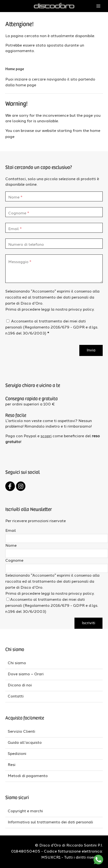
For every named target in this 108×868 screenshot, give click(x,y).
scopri (46, 436)
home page (26, 85)
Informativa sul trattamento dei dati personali (50, 822)
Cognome (14, 561)
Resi (12, 765)
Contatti (16, 697)
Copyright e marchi (25, 811)
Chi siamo (17, 663)
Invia (91, 350)
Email (11, 531)
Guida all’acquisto (25, 743)
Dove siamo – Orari (26, 674)
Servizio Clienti (21, 732)
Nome (11, 546)
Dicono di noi (20, 685)
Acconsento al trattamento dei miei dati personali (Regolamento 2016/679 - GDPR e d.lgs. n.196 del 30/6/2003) (52, 328)
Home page (15, 68)
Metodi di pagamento (28, 776)
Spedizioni (17, 754)
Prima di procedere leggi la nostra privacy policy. (50, 310)
